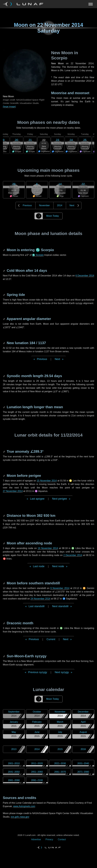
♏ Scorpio (38, 255)
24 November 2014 (40, 599)
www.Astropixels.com (24, 806)
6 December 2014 (85, 276)
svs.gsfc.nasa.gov (20, 817)
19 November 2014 (48, 548)
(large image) (9, 106)
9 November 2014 (60, 588)
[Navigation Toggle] (48, 4)
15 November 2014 (47, 481)
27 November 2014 (13, 491)
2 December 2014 (73, 555)
